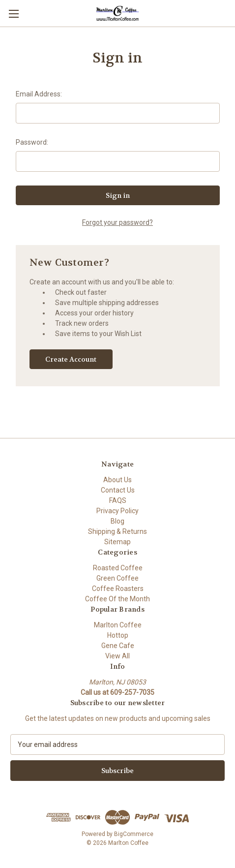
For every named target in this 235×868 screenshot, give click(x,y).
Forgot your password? (117, 222)
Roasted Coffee (118, 568)
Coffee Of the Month (117, 599)
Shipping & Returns (117, 531)
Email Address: (39, 94)
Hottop (118, 635)
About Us (117, 480)
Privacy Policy (117, 511)
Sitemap (117, 542)
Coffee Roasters (118, 589)
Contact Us (118, 490)
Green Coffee (117, 578)
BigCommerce (134, 834)
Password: (32, 142)
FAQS (118, 500)
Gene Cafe (118, 646)
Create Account (71, 359)
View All (117, 656)
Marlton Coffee (118, 625)
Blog (117, 521)
